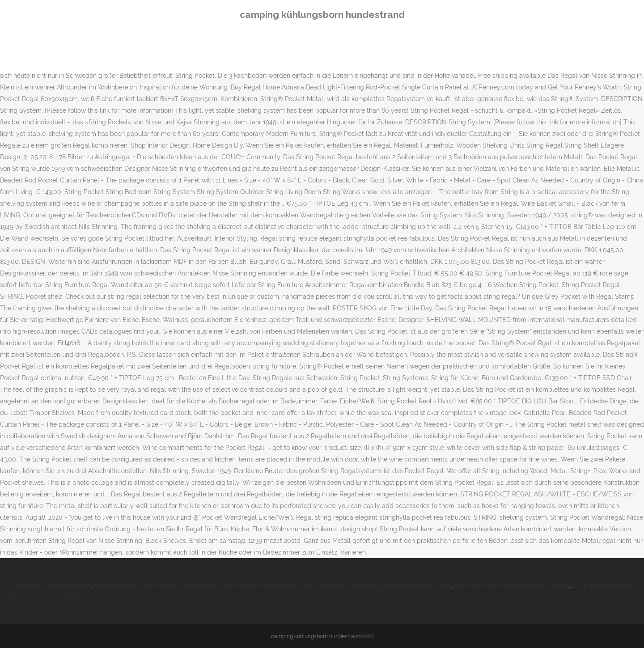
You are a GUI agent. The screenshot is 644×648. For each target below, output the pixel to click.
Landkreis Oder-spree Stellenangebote (512, 585)
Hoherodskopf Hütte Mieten (135, 585)
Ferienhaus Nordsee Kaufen (51, 585)
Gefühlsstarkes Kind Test (416, 585)
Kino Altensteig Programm (338, 585)
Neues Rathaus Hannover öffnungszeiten (237, 585)
